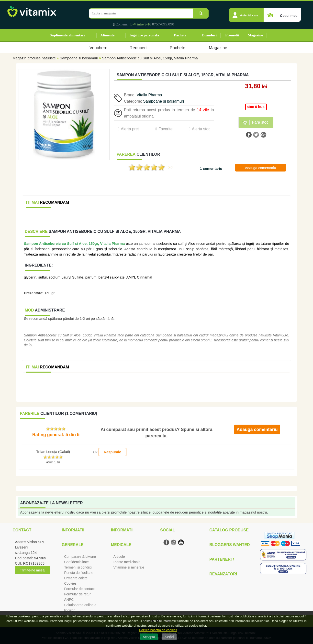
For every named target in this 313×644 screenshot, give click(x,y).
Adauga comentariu (261, 168)
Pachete (180, 35)
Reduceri (138, 48)
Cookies (70, 583)
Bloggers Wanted (229, 545)
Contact (22, 530)
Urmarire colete (76, 578)
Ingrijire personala (144, 35)
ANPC (69, 600)
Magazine (255, 35)
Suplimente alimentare (68, 35)
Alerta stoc (201, 129)
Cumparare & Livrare (80, 557)
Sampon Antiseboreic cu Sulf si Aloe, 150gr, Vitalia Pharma (150, 58)
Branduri (209, 35)
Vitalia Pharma (149, 95)
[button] (246, 12)
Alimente (107, 35)
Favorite (166, 129)
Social (168, 530)
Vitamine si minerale (129, 567)
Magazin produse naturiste (34, 58)
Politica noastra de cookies (158, 630)
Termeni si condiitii (78, 567)
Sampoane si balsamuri (79, 58)
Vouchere (98, 48)
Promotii (232, 35)
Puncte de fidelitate (79, 573)
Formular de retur (77, 594)
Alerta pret (130, 129)
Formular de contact (79, 589)
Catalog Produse (229, 530)
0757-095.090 (163, 24)
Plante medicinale (127, 562)
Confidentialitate (76, 562)
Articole (119, 557)
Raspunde (113, 452)
